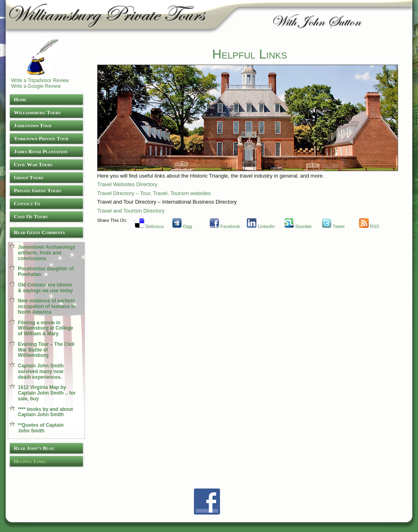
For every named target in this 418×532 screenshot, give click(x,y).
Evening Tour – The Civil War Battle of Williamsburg (46, 350)
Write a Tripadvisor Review (40, 80)
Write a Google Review (36, 86)
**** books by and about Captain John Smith (45, 412)
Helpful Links (250, 54)
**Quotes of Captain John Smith (41, 428)
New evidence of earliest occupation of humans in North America (47, 306)
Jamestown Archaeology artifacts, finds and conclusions (47, 253)
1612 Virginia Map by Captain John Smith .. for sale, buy (47, 393)
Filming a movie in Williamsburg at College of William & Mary (46, 328)
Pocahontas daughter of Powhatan (46, 271)
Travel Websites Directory (127, 184)
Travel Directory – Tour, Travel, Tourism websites (154, 193)
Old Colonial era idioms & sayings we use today (45, 288)
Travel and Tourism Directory (131, 211)
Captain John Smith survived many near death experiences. (41, 371)
